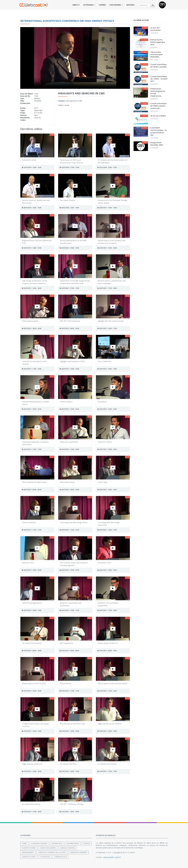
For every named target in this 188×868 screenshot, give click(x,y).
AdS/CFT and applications (32, 603)
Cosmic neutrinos (29, 522)
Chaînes (102, 5)
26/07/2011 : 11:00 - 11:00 (32, 530)
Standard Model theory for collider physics (36, 403)
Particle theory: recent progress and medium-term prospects (112, 242)
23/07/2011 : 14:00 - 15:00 (32, 248)
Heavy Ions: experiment (69, 442)
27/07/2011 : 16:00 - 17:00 (70, 771)
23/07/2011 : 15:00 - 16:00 (107, 248)
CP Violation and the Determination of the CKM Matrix (112, 161)
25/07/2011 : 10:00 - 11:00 (107, 328)
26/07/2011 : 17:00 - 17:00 (70, 610)
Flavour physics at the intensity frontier (113, 683)
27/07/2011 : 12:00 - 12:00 (32, 731)
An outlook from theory (31, 804)
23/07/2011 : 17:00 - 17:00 (70, 288)
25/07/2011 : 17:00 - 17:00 (32, 449)
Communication (60, 857)
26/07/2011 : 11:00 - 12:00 (70, 530)
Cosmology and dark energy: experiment (109, 524)
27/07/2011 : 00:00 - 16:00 (32, 651)
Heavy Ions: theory (105, 442)
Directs (76, 5)
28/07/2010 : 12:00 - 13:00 (70, 208)
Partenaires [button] (116, 5)
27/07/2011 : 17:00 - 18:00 (32, 812)
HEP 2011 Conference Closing (71, 804)
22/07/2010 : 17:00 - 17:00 (70, 167)
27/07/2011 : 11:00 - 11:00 (70, 691)
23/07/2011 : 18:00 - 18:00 (32, 328)
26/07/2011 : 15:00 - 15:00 (70, 570)
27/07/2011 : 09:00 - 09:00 (70, 651)
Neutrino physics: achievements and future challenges (112, 282)
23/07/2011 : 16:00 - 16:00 (32, 288)
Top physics (102, 402)
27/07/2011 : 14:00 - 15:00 (70, 731)
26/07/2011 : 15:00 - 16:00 (107, 570)
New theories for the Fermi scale (72, 724)
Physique (87, 843)
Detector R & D (28, 563)
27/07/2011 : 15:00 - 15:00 (107, 731)
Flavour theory (65, 683)
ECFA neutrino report (30, 321)
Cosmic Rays (103, 482)
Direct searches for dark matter (34, 482)
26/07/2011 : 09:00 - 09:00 (32, 490)
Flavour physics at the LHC (108, 643)
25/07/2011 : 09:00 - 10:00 (70, 328)
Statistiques (45, 857)
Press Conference (104, 361)
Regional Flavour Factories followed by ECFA (37, 242)
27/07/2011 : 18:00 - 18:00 (70, 812)
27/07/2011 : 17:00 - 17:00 (107, 771)
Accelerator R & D (104, 563)
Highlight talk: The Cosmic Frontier (111, 321)
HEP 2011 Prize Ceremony (70, 321)
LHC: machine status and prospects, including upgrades (74, 564)
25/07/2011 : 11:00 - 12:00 (32, 369)
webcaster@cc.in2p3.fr (112, 857)
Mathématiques (73, 843)
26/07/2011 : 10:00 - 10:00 (107, 490)
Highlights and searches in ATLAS (72, 361)
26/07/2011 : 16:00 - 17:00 (32, 610)
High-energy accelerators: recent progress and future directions (35, 282)
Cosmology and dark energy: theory (74, 522)
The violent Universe (68, 200)
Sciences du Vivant (29, 857)
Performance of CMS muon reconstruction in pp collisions (72, 161)
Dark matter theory (67, 482)
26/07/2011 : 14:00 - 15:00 (32, 570)
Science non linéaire (48, 848)
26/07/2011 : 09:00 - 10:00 (70, 490)
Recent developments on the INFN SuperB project (73, 242)
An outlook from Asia (68, 764)
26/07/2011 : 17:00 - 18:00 (107, 610)
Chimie (24, 843)
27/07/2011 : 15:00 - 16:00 (32, 771)
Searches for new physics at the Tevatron (34, 363)
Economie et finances (39, 843)
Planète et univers (29, 848)
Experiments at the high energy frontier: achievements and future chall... (75, 282)
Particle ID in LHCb (29, 160)
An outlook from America (32, 643)
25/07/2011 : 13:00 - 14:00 (107, 369)
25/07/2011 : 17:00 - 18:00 (70, 449)
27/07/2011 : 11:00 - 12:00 (107, 691)
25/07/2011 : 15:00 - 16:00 (70, 409)
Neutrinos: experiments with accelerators (71, 604)
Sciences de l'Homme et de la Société (52, 852)
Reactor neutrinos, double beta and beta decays (36, 201)
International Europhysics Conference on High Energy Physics (67, 21)
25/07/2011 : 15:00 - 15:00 (32, 409)
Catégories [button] (89, 5)
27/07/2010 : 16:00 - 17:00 (107, 167)
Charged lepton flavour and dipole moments (35, 725)
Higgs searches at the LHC (32, 764)
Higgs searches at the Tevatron (110, 724)
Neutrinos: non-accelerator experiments (108, 604)
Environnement (28, 852)
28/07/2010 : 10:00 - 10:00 (32, 208)
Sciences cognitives (67, 848)
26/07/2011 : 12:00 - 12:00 (107, 530)
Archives (130, 5)
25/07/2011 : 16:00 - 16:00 (107, 409)
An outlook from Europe (107, 764)
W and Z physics (66, 402)
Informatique (57, 843)
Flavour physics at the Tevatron (34, 683)
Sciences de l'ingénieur (78, 852)
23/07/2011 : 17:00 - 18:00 (107, 288)
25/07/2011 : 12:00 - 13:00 (70, 369)
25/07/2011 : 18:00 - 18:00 (107, 449)
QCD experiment (66, 643)
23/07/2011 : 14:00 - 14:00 (107, 208)
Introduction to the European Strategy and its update (112, 201)
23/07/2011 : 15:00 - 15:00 (70, 248)
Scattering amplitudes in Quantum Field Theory (35, 443)
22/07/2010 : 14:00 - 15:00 (32, 167)
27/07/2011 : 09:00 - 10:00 (107, 651)
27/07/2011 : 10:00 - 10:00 (32, 691)
